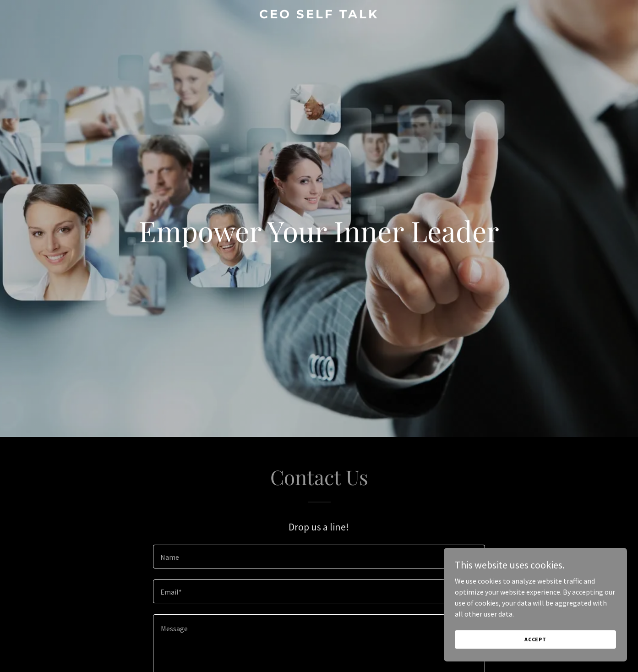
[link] (319, 16)
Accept (535, 639)
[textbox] (319, 557)
